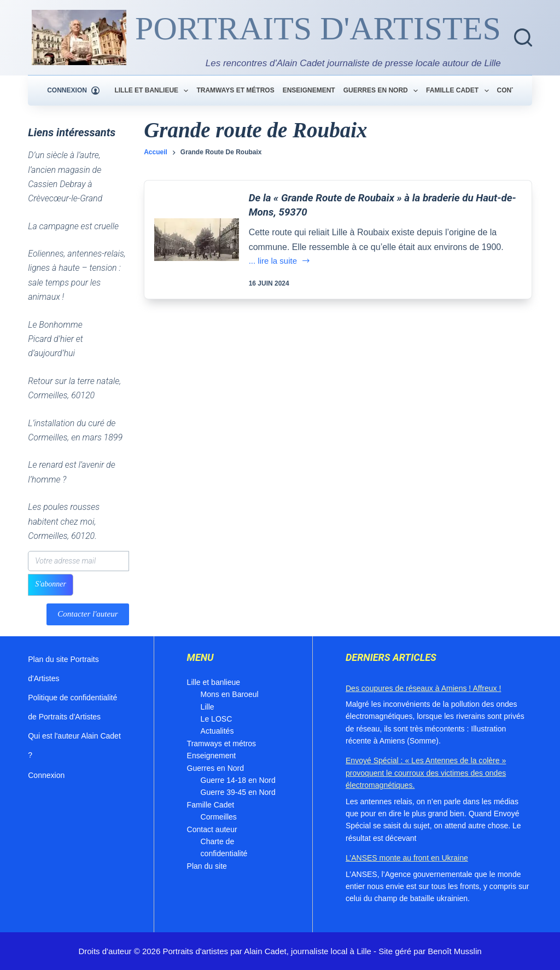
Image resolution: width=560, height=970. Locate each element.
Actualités (217, 731)
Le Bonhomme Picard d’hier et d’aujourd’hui (56, 339)
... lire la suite (280, 262)
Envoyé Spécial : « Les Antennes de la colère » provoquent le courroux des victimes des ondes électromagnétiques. (426, 773)
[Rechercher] (523, 37)
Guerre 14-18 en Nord (238, 780)
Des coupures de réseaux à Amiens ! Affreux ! (423, 688)
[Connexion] (73, 91)
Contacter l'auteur (87, 614)
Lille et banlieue (153, 91)
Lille (208, 707)
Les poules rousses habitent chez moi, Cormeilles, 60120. (64, 521)
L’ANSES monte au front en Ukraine (407, 858)
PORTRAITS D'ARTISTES (318, 28)
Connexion (46, 775)
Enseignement (309, 90)
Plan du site (207, 866)
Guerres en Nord (383, 91)
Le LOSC (217, 719)
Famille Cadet (459, 91)
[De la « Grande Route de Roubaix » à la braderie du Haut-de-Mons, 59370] (196, 240)
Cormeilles (219, 817)
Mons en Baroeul (230, 694)
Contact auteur (212, 829)
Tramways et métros (235, 90)
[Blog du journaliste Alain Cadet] (79, 37)
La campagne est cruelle (73, 226)
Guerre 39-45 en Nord (238, 792)
